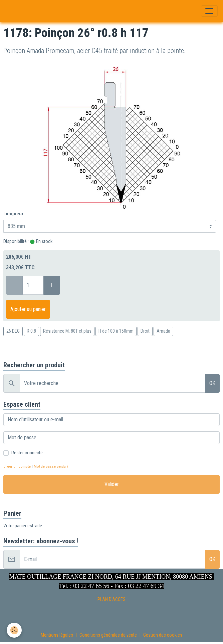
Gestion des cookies (163, 635)
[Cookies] (14, 630)
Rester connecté (27, 453)
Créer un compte (17, 466)
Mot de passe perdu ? (51, 466)
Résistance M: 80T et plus (67, 331)
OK (212, 383)
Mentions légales (57, 635)
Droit (145, 331)
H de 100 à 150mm (116, 331)
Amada (163, 331)
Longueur (13, 214)
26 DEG (13, 331)
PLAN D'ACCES (111, 599)
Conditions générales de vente (108, 635)
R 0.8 (31, 331)
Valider (112, 484)
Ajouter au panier (28, 309)
